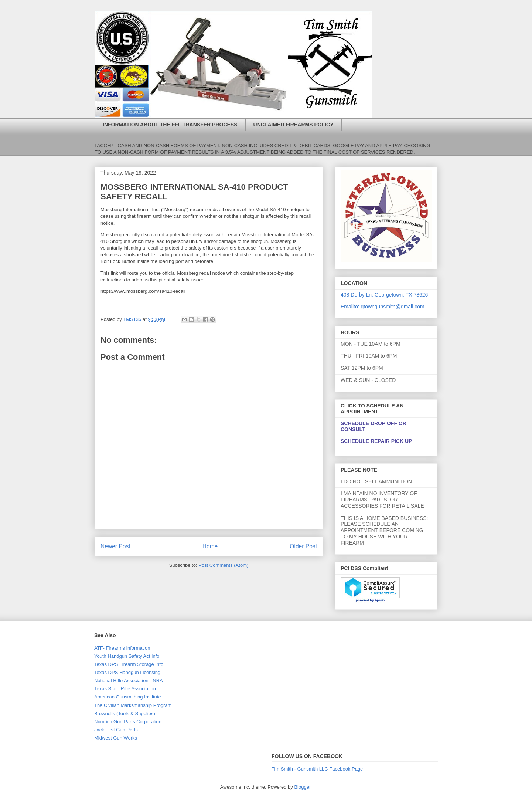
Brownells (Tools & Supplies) (125, 713)
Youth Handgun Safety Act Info (127, 656)
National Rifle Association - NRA (129, 681)
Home (210, 546)
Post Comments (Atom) (223, 565)
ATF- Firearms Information (122, 648)
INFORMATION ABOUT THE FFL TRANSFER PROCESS (170, 125)
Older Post (303, 546)
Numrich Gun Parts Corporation (128, 722)
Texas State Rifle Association (125, 689)
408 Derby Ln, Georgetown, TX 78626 (384, 295)
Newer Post (115, 546)
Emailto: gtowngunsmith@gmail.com (383, 307)
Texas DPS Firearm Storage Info (129, 664)
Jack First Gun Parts (116, 730)
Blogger (302, 787)
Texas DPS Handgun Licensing (127, 672)
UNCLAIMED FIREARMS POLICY (294, 125)
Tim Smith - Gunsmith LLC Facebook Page (317, 769)
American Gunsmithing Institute (128, 697)
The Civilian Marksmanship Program (133, 705)
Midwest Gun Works (116, 738)
